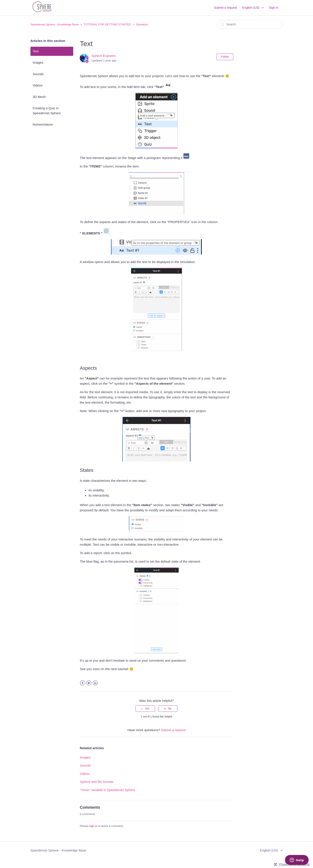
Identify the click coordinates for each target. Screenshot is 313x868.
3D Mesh (39, 97)
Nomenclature (43, 124)
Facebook (82, 683)
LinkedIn (95, 683)
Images (38, 62)
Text (36, 51)
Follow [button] (225, 57)
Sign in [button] (274, 8)
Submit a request (226, 8)
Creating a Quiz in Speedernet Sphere (47, 111)
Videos (38, 85)
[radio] (145, 709)
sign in (93, 826)
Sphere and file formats (97, 782)
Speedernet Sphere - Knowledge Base (55, 24)
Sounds (38, 74)
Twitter (89, 683)
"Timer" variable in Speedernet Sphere (107, 790)
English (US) (251, 8)
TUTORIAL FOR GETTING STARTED (107, 24)
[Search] (250, 24)
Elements (142, 24)
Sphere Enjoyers (104, 56)
